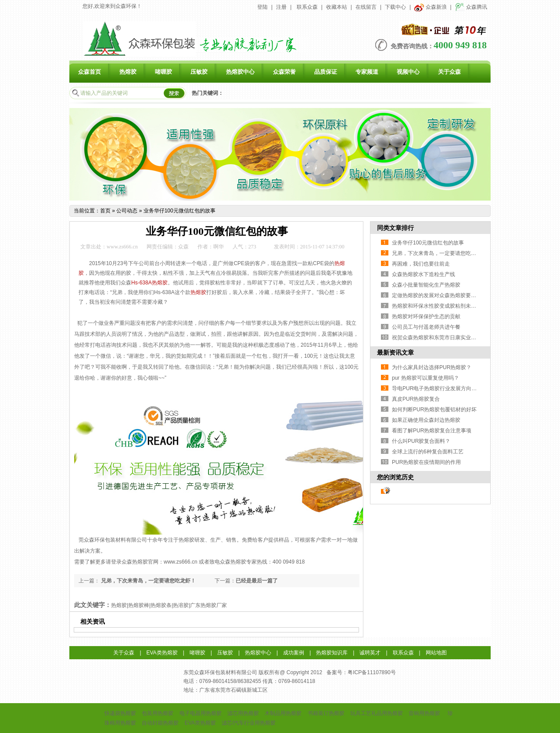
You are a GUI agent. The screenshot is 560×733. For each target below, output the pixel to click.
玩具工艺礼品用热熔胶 (377, 713)
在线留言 (366, 7)
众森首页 (90, 72)
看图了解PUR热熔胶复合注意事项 (432, 431)
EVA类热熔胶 (162, 653)
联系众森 (307, 7)
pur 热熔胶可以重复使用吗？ (425, 378)
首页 (105, 211)
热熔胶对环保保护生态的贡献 (426, 316)
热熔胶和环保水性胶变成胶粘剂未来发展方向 (445, 306)
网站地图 (436, 653)
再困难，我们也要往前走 (421, 264)
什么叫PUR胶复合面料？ (421, 441)
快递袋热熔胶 (120, 713)
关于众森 (449, 72)
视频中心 (408, 72)
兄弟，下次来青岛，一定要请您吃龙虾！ (148, 581)
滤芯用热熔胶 (243, 713)
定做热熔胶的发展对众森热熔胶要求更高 (439, 295)
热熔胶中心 (240, 72)
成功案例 (294, 653)
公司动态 (127, 211)
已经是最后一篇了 (257, 581)
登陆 (262, 7)
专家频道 (367, 72)
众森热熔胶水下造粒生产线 (424, 274)
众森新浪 (430, 7)
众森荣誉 (284, 72)
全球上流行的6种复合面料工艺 (428, 452)
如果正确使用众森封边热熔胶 (426, 420)
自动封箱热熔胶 (160, 723)
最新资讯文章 (395, 352)
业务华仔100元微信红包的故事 (179, 211)
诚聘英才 (370, 653)
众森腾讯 (471, 7)
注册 (281, 7)
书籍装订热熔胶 (326, 713)
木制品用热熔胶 (283, 713)
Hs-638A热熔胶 (149, 283)
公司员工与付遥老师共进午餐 (426, 327)
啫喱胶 (163, 72)
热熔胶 (128, 72)
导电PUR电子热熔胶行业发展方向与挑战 (440, 388)
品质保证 (326, 72)
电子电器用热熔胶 (201, 713)
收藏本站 (337, 7)
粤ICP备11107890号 (372, 672)
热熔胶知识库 (332, 653)
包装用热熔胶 (158, 713)
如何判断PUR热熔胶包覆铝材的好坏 (434, 410)
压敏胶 (199, 72)
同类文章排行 (395, 228)
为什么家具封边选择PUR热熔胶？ (432, 367)
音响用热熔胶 (424, 713)
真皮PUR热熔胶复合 (416, 399)
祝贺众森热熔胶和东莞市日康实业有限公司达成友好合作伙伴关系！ (471, 338)
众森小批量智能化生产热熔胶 (426, 285)
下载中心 (395, 7)
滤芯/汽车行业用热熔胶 (249, 723)
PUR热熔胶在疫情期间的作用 (426, 462)
